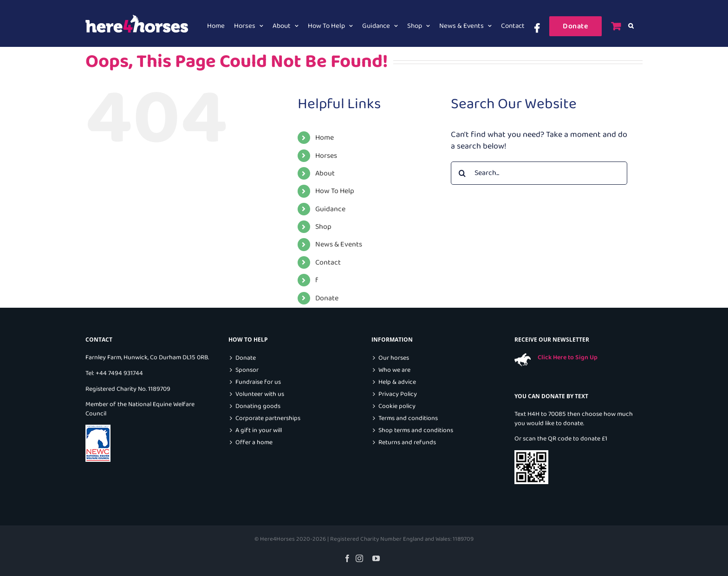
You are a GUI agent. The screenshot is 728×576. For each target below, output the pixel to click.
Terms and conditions (408, 418)
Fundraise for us (258, 382)
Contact (328, 262)
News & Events (339, 244)
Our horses (394, 358)
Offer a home (254, 443)
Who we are (394, 370)
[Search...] (539, 173)
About (325, 173)
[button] (631, 26)
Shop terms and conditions (416, 430)
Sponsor (247, 370)
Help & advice (397, 382)
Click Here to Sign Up (568, 357)
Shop (323, 227)
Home (325, 138)
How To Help (335, 191)
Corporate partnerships (268, 418)
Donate (327, 298)
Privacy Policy (398, 394)
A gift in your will (259, 430)
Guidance (330, 209)
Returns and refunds (407, 443)
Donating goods (258, 406)
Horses (326, 156)
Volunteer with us (260, 394)
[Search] (462, 173)
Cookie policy (397, 406)
